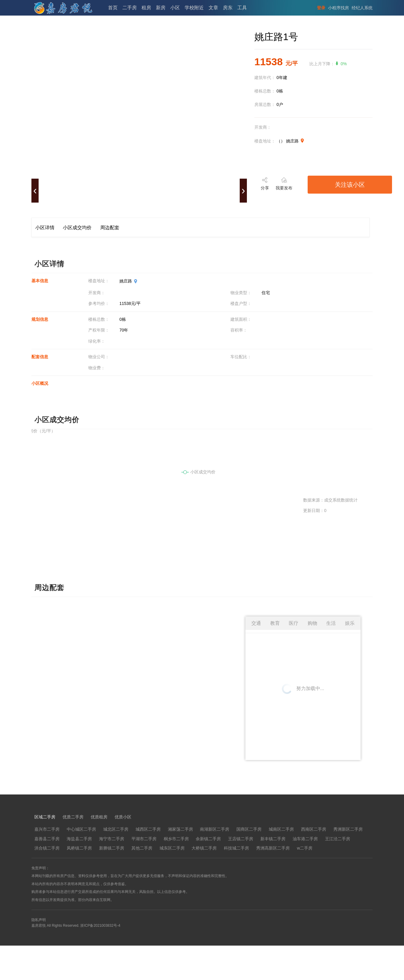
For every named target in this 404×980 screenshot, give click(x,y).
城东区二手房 (172, 848)
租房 (146, 8)
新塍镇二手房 (112, 848)
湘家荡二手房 (180, 829)
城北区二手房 (116, 829)
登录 (321, 8)
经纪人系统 (362, 8)
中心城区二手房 (81, 829)
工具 (242, 8)
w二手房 (305, 848)
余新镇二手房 (208, 839)
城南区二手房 (281, 829)
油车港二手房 (305, 839)
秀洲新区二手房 (348, 829)
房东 (228, 8)
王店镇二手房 (241, 839)
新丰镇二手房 (273, 839)
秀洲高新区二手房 (273, 848)
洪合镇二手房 (47, 848)
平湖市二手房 (144, 839)
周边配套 (110, 228)
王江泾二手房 (338, 839)
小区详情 (45, 228)
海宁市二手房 (112, 839)
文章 (213, 8)
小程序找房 (338, 8)
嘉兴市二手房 (47, 829)
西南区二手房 (314, 829)
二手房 (130, 8)
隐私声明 (39, 920)
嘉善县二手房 (47, 839)
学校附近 (194, 8)
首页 (113, 8)
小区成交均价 (77, 228)
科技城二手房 (236, 848)
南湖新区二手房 (215, 829)
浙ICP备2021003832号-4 (100, 926)
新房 (161, 8)
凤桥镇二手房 (79, 848)
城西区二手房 (148, 829)
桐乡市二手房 (176, 839)
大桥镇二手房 (204, 848)
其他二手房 (142, 848)
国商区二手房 (249, 829)
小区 (175, 8)
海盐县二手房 (79, 839)
